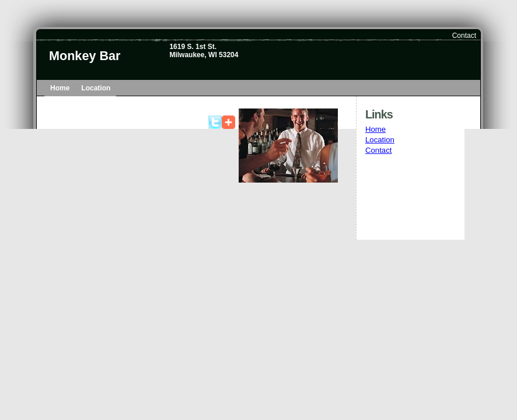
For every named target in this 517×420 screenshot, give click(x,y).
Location (96, 88)
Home (60, 88)
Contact (464, 36)
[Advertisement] (418, 213)
